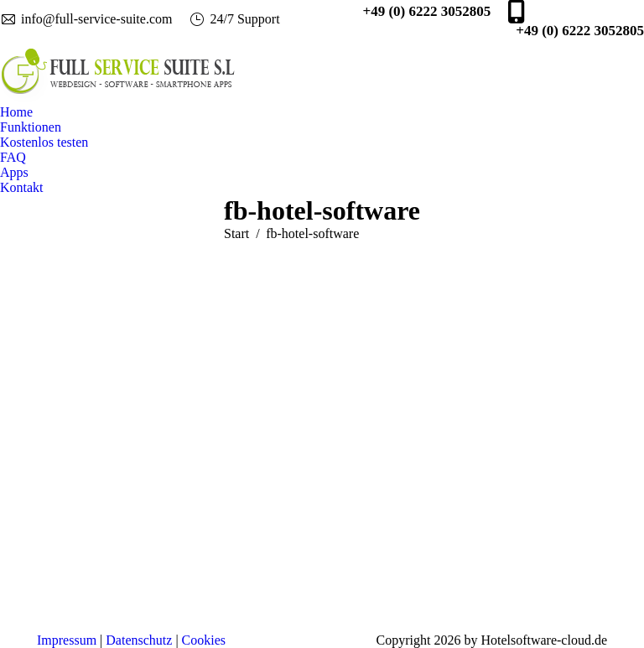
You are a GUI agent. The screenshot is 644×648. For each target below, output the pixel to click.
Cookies (204, 640)
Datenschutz (139, 640)
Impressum (67, 640)
